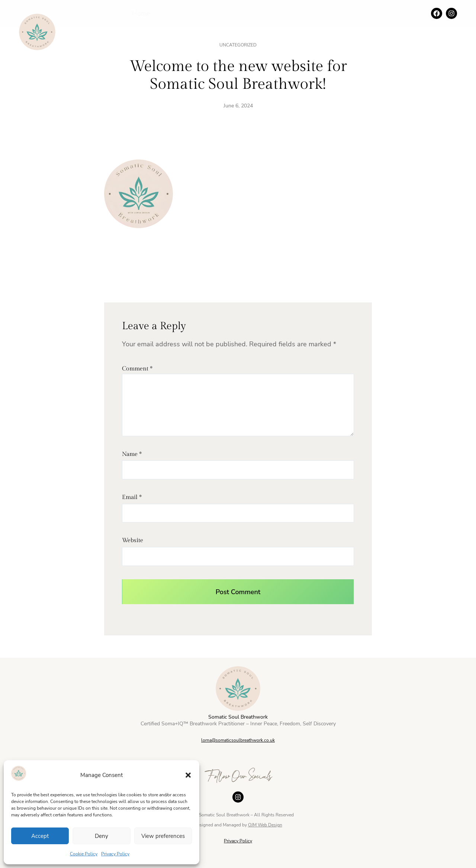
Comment (137, 369)
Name (132, 454)
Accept (40, 836)
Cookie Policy (84, 854)
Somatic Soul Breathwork (238, 717)
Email (132, 497)
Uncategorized (238, 45)
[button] (188, 775)
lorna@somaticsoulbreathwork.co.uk (238, 740)
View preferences (163, 836)
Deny (102, 836)
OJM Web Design (265, 825)
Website (133, 540)
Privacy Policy (115, 854)
